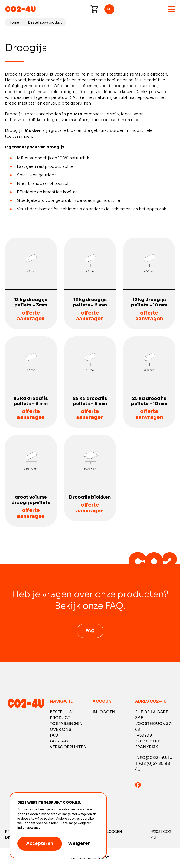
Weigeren (79, 843)
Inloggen (104, 712)
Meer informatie (53, 828)
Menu (171, 9)
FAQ (90, 631)
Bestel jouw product (45, 22)
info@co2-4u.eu (154, 758)
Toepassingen (66, 724)
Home (14, 22)
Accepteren (40, 843)
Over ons (61, 729)
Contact (60, 741)
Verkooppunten (68, 747)
